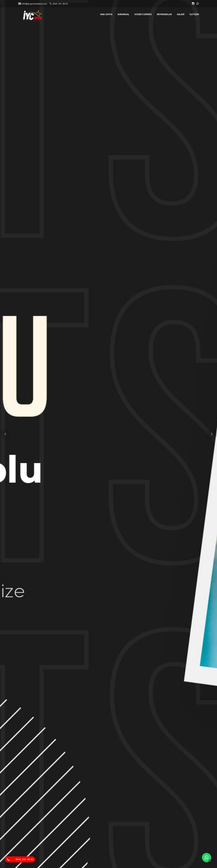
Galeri (181, 14)
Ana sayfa (106, 14)
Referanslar (164, 14)
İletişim (194, 14)
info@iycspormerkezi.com (33, 4)
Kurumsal (123, 14)
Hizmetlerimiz (143, 14)
